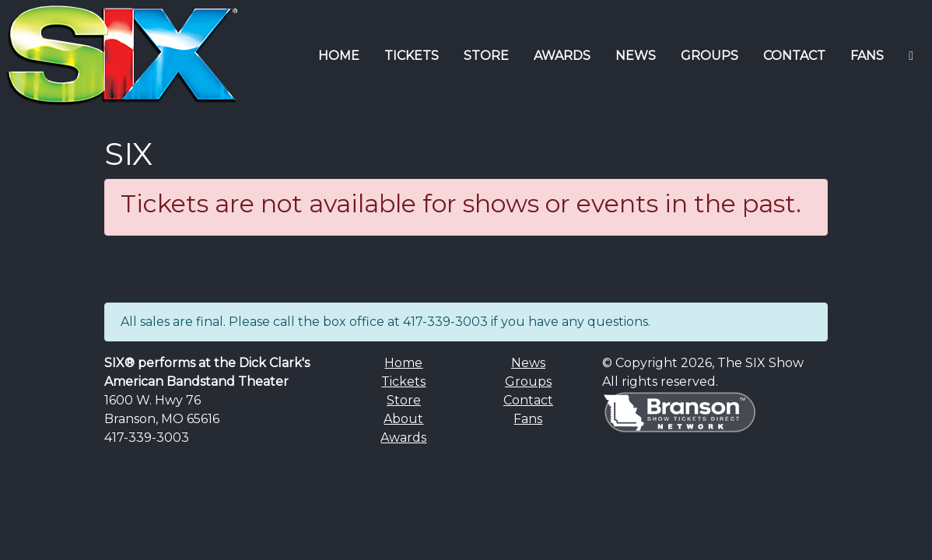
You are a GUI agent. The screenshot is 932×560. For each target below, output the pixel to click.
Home (403, 363)
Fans (528, 419)
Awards (403, 437)
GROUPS (710, 56)
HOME (339, 56)
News (528, 363)
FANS (867, 56)
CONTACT (794, 56)
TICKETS (412, 56)
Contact (528, 400)
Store (404, 400)
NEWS (636, 56)
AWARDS (562, 56)
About (403, 419)
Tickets (403, 381)
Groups (528, 381)
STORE (486, 56)
